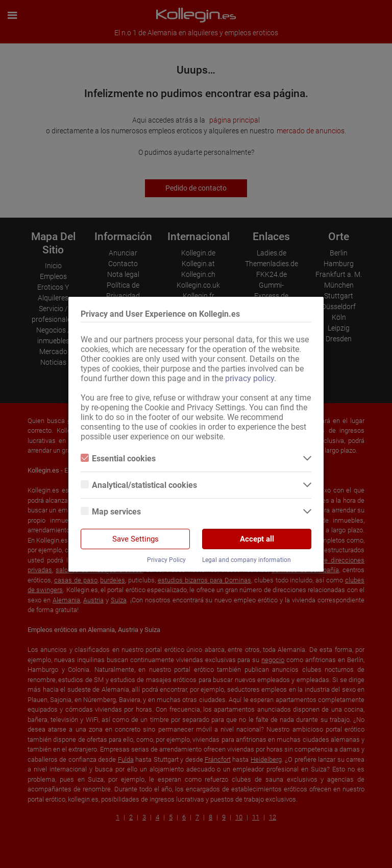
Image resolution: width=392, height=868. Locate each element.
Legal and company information (247, 560)
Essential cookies (118, 459)
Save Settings (136, 539)
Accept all (257, 539)
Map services (111, 512)
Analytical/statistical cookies (139, 485)
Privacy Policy (166, 560)
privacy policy (250, 378)
